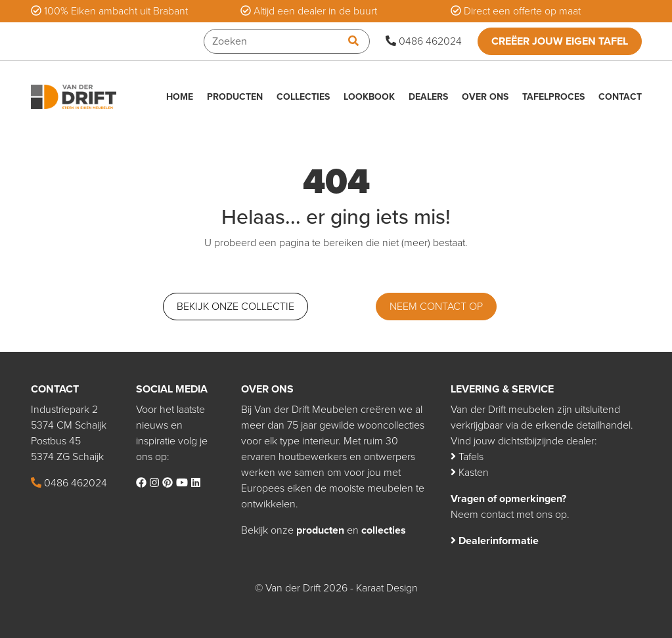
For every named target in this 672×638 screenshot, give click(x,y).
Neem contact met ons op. (510, 515)
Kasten (470, 473)
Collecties (303, 97)
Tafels (467, 457)
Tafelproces (553, 97)
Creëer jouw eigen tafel (560, 41)
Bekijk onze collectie (235, 307)
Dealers (428, 97)
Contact (620, 97)
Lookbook (369, 97)
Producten (235, 97)
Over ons (485, 97)
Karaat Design (387, 588)
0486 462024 (424, 41)
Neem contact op (436, 307)
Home (180, 97)
